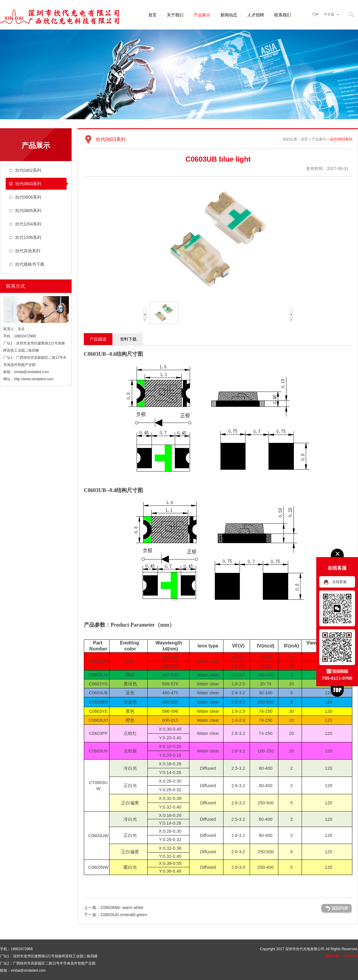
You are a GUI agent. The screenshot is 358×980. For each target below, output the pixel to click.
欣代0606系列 (28, 197)
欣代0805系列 (28, 211)
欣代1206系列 (28, 237)
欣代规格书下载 (30, 264)
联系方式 (16, 286)
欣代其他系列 (28, 251)
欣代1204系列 (28, 224)
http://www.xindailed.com (34, 379)
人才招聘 (256, 15)
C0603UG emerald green (124, 915)
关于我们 (175, 15)
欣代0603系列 (28, 184)
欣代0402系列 (28, 170)
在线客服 (340, 582)
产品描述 (98, 339)
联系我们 (283, 15)
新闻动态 (229, 15)
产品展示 (202, 15)
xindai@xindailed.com (31, 372)
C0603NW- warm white (122, 908)
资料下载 (128, 339)
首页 (152, 15)
